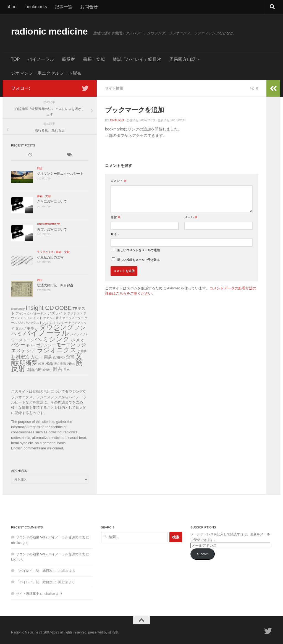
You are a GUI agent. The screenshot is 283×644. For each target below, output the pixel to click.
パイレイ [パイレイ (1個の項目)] (76, 334)
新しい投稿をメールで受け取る (138, 260)
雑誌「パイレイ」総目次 (137, 59)
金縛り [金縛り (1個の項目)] (47, 370)
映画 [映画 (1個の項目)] (41, 364)
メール (191, 217)
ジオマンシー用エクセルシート (60, 174)
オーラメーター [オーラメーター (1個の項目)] (73, 318)
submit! (203, 554)
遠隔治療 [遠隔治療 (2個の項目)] (34, 370)
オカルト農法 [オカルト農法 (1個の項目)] (53, 318)
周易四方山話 (182, 59)
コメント (119, 181)
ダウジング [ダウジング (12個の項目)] (57, 327)
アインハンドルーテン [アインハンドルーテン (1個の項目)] (31, 313)
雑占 (40, 168)
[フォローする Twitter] (85, 88)
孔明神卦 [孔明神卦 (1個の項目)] (59, 357)
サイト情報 (114, 88)
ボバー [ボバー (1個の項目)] (31, 345)
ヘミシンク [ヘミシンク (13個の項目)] (52, 339)
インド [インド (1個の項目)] (38, 318)
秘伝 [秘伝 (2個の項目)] (71, 364)
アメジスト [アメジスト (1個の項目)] (75, 313)
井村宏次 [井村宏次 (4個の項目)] (20, 357)
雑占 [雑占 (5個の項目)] (58, 369)
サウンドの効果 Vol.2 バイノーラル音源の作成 (50, 537)
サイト (115, 234)
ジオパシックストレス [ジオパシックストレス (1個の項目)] (33, 323)
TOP (15, 59)
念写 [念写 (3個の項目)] (70, 357)
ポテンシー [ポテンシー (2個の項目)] (46, 345)
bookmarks (36, 7)
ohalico (117, 120)
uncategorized (49, 224)
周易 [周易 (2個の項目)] (48, 357)
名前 (116, 217)
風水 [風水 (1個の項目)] (67, 370)
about (12, 7)
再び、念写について (52, 229)
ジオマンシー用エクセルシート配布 (46, 73)
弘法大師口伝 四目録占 (55, 285)
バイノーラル (41, 59)
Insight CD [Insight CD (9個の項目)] (40, 308)
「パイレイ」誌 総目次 (34, 571)
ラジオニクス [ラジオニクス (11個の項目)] (57, 350)
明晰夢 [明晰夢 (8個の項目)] (29, 363)
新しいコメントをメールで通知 (138, 250)
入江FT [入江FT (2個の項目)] (37, 357)
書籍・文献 (94, 59)
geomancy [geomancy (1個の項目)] (18, 309)
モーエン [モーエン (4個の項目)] (66, 345)
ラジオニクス (45, 252)
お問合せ (89, 7)
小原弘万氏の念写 (50, 257)
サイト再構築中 (28, 594)
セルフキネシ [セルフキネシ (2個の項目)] (27, 328)
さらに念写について (52, 201)
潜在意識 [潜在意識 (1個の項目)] (60, 364)
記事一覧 (64, 7)
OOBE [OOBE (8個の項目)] (63, 308)
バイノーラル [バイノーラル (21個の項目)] (46, 333)
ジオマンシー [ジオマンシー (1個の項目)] (59, 323)
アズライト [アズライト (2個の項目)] (57, 313)
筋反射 (69, 59)
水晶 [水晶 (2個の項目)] (49, 364)
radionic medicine (49, 31)
